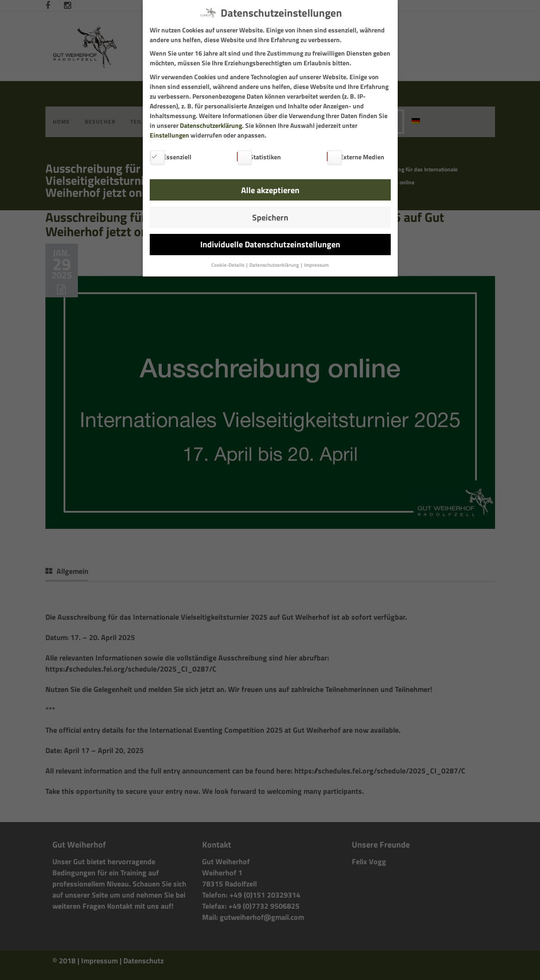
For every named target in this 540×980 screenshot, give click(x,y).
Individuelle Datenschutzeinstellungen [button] (270, 244)
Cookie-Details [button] (228, 265)
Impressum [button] (316, 265)
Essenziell (171, 157)
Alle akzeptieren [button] (270, 190)
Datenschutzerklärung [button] (275, 265)
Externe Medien (356, 157)
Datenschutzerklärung (211, 125)
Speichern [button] (270, 217)
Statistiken (259, 157)
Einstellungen (169, 135)
